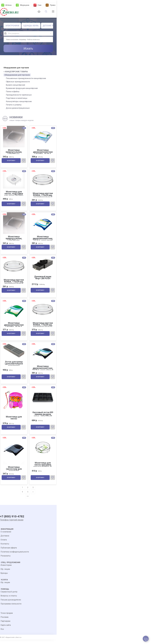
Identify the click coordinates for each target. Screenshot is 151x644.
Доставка (5, 540)
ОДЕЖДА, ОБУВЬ (31, 26)
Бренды (4, 578)
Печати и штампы (14, 105)
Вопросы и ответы (9, 600)
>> (28, 500)
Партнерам (5, 626)
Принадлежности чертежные (19, 95)
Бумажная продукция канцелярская (22, 88)
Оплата (4, 544)
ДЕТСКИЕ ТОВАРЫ (51, 26)
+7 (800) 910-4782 (12, 521)
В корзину (11, 161)
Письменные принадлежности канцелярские (26, 78)
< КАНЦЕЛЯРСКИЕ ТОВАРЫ (16, 72)
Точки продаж (7, 618)
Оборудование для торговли (17, 75)
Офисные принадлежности (18, 82)
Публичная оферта (9, 552)
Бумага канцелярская (15, 85)
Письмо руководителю (11, 604)
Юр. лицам (5, 574)
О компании (6, 536)
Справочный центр (9, 596)
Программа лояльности (11, 608)
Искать (28, 48)
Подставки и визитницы (17, 98)
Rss (2, 634)
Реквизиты (6, 560)
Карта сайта (6, 630)
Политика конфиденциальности (15, 556)
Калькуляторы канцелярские (19, 101)
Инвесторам (6, 570)
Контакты (5, 548)
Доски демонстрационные (18, 108)
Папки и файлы (13, 92)
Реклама (4, 622)
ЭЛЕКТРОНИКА (12, 26)
